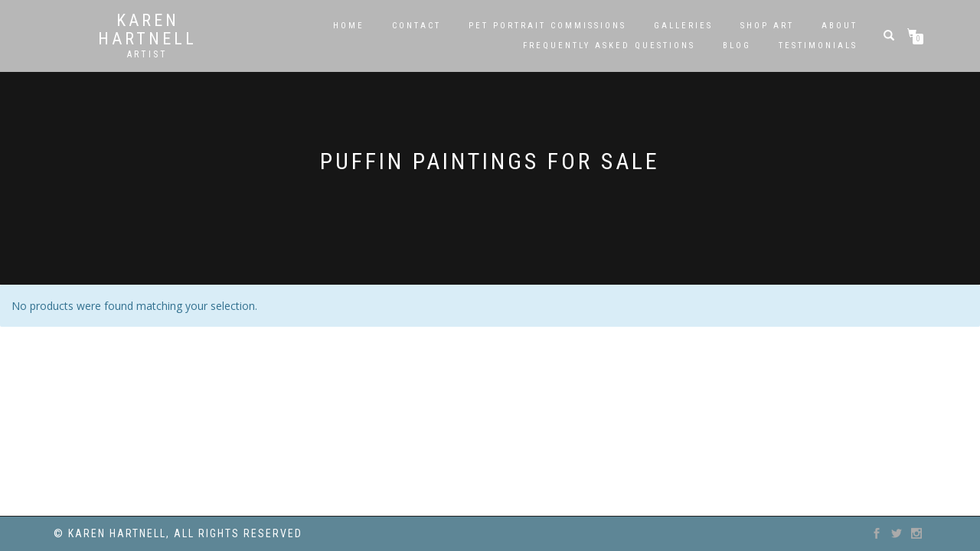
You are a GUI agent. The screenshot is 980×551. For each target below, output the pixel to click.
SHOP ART (767, 26)
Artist (147, 54)
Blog (737, 46)
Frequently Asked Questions (609, 46)
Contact (416, 26)
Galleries (683, 26)
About (840, 26)
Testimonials (818, 46)
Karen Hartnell (147, 30)
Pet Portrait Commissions (547, 26)
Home (349, 26)
